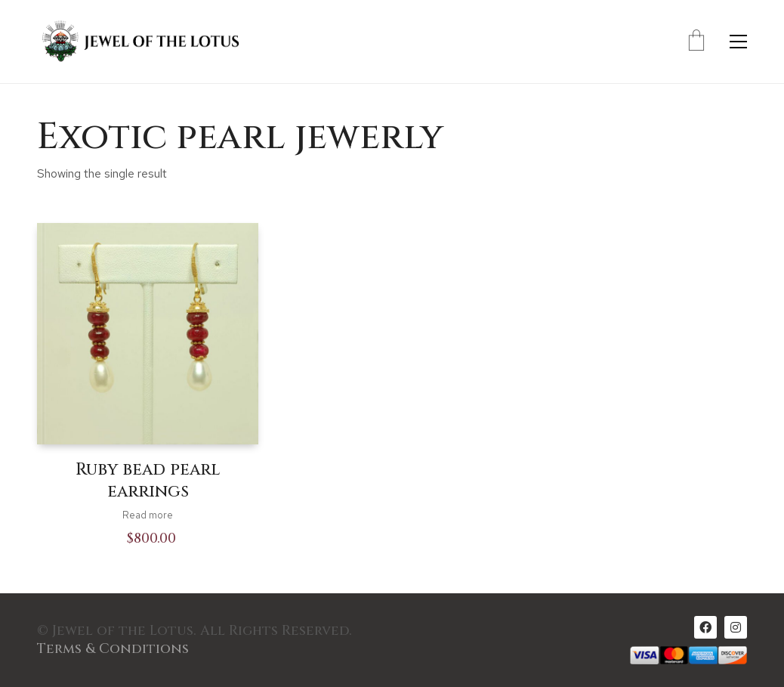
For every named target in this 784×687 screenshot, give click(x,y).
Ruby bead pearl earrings (148, 481)
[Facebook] (705, 627)
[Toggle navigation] (738, 42)
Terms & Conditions (113, 649)
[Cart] (696, 42)
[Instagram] (736, 627)
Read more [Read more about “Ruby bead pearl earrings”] (148, 515)
